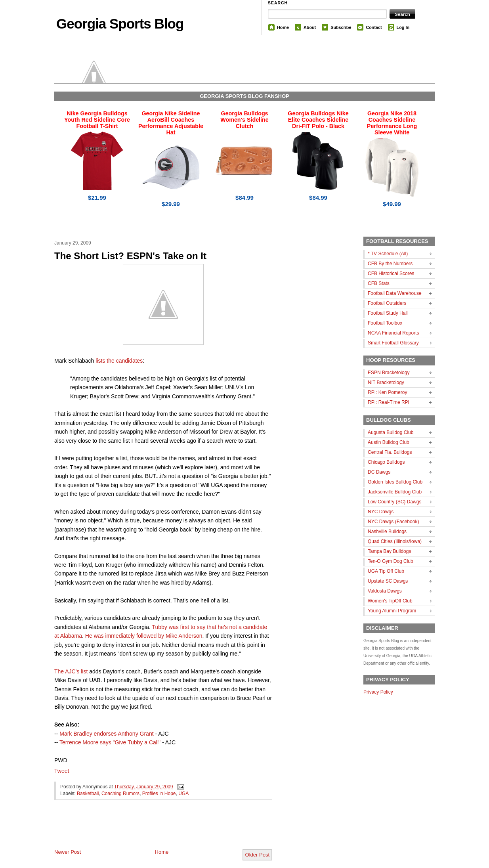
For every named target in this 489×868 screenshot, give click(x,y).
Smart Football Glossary (393, 343)
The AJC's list (71, 671)
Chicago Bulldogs (386, 462)
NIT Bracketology (386, 382)
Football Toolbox (385, 323)
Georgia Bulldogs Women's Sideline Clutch (244, 120)
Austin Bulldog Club (389, 442)
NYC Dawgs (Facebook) (393, 522)
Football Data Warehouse (395, 293)
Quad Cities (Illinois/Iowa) (395, 541)
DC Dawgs (379, 472)
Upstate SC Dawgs (388, 581)
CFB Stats (379, 283)
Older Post (257, 855)
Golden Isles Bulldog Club (395, 482)
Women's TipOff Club (390, 601)
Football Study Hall (388, 313)
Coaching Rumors (120, 793)
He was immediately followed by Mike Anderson (144, 636)
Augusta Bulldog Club (391, 432)
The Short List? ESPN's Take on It (130, 256)
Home (283, 27)
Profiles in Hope (159, 793)
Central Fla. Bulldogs (390, 452)
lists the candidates (119, 361)
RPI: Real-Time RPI (389, 402)
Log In (403, 27)
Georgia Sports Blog (120, 24)
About (310, 27)
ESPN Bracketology (389, 373)
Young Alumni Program (392, 611)
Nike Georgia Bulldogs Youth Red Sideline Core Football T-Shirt (97, 120)
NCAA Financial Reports (393, 333)
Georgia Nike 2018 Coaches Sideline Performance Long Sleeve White (392, 123)
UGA (183, 793)
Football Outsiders (387, 303)
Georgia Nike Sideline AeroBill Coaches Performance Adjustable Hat (171, 123)
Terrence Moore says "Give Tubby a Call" (110, 742)
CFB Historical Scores (391, 273)
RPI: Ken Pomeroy (387, 392)
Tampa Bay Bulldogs (389, 551)
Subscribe (341, 27)
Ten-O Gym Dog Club (391, 561)
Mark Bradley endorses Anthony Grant (106, 734)
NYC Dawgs (381, 512)
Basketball (88, 793)
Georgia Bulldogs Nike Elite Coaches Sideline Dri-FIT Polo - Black (318, 120)
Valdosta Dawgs (385, 591)
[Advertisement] (147, 831)
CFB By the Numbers (390, 264)
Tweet (62, 771)
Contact (374, 27)
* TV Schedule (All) (388, 254)
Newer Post (68, 852)
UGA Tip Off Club (386, 571)
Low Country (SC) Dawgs (394, 502)
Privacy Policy (378, 692)
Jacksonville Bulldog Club (395, 492)
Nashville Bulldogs (387, 532)
